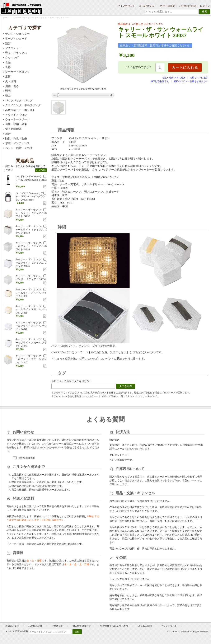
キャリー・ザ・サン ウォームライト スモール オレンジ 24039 (31, 309)
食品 (8, 62)
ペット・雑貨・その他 (19, 148)
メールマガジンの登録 (17, 631)
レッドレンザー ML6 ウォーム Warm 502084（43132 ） (31, 180)
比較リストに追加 (199, 77)
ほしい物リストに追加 (174, 77)
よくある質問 (145, 626)
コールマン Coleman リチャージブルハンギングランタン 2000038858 (31, 196)
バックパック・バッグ (19, 100)
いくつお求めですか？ (138, 67)
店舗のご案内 (12, 626)
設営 (8, 43)
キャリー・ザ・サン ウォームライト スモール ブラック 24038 (31, 293)
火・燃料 (11, 81)
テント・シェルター (17, 34)
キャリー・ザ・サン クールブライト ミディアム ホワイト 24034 (31, 246)
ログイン (205, 6)
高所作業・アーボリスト (20, 110)
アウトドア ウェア (16, 115)
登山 (8, 96)
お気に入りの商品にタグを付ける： (71, 381)
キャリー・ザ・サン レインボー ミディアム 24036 (31, 278)
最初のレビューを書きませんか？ (191, 81)
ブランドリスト (169, 626)
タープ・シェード (16, 39)
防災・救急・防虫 (16, 138)
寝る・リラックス (16, 53)
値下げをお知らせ (160, 81)
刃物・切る (12, 86)
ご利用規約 (57, 626)
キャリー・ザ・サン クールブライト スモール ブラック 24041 (31, 342)
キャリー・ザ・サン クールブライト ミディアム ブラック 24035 (31, 263)
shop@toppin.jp (27, 458)
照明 (8, 91)
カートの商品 (168, 6)
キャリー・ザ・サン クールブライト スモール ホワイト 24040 (31, 326)
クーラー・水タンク (17, 72)
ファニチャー (13, 48)
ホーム (6, 18)
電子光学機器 (13, 129)
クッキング (12, 58)
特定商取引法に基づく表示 (114, 626)
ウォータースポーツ (17, 119)
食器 (8, 67)
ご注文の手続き (188, 6)
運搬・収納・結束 (16, 124)
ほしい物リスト (148, 6)
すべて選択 (41, 170)
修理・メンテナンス (17, 143)
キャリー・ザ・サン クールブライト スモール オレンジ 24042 (31, 359)
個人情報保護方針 (82, 626)
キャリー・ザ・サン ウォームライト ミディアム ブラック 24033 (31, 229)
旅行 (8, 134)
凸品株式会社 (35, 626)
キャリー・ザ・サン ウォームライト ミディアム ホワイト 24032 (31, 213)
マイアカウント (126, 6)
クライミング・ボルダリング (23, 105)
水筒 (8, 77)
